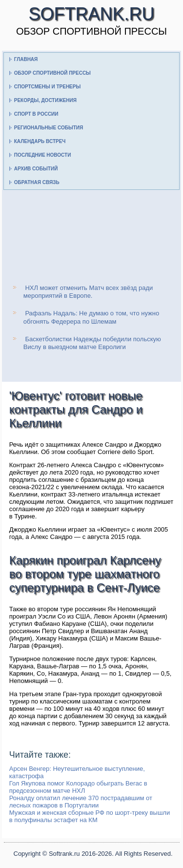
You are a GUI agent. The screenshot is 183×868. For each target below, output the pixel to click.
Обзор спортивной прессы (52, 73)
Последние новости (43, 155)
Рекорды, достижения (45, 100)
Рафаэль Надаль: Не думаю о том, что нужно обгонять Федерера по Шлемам (91, 317)
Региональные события (49, 128)
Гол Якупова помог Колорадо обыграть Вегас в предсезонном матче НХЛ (78, 787)
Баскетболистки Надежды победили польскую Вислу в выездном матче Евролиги (92, 343)
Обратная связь (37, 182)
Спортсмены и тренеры (47, 87)
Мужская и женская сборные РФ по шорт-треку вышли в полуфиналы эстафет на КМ (90, 816)
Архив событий (36, 169)
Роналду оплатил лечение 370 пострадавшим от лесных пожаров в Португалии (81, 802)
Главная (26, 59)
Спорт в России (36, 114)
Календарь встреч (40, 141)
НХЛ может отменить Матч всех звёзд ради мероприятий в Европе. (88, 292)
